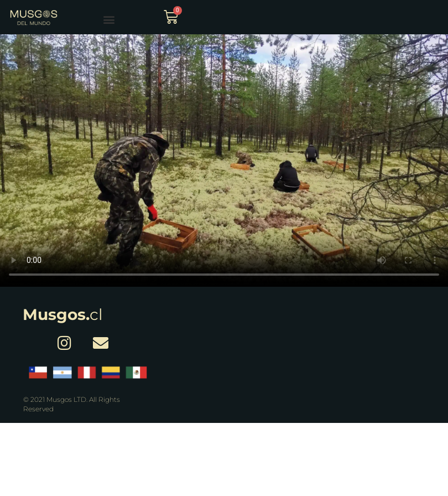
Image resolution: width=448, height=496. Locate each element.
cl (63, 314)
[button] (109, 19)
